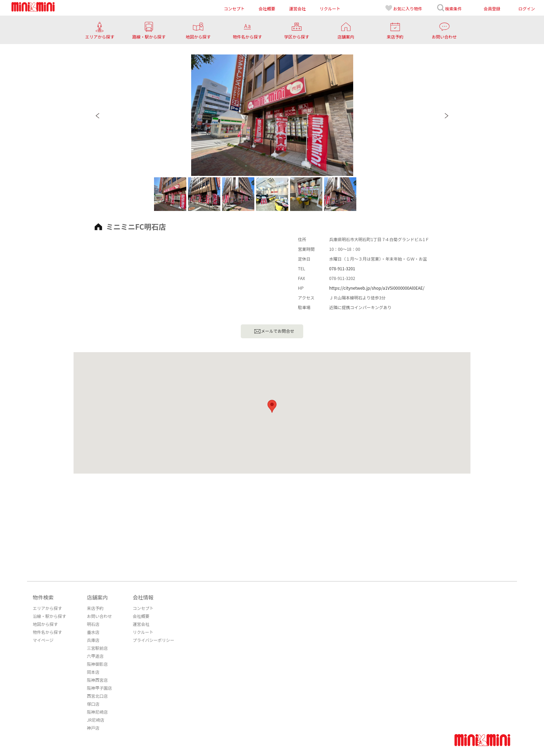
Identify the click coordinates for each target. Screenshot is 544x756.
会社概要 (141, 616)
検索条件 (449, 8)
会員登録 (492, 9)
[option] (272, 115)
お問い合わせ (99, 616)
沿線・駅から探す (49, 616)
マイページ (43, 640)
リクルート (143, 632)
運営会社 (141, 624)
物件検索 (43, 597)
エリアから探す (47, 608)
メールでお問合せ (274, 331)
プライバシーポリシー (153, 640)
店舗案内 (97, 597)
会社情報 (143, 597)
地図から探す (45, 624)
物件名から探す (47, 632)
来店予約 (95, 608)
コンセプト (143, 608)
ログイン (527, 9)
